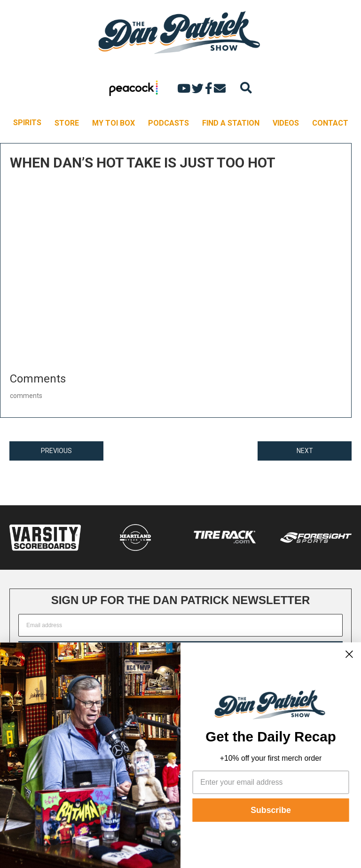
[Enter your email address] (271, 782)
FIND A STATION (231, 123)
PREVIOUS (56, 451)
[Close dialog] (349, 654)
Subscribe (271, 810)
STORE (67, 123)
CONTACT (330, 123)
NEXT (305, 451)
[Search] (246, 88)
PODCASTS (169, 123)
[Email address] (180, 625)
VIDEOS (286, 123)
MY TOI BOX (114, 123)
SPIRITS (27, 123)
